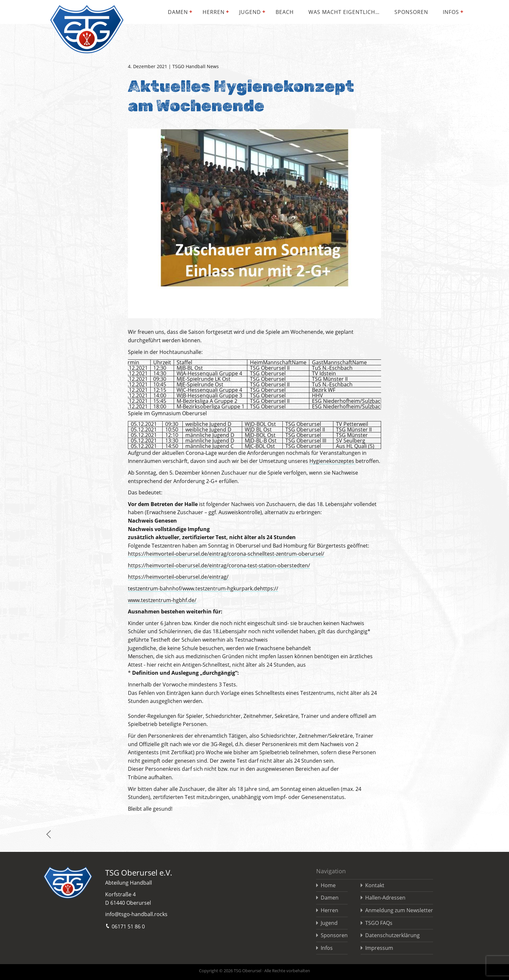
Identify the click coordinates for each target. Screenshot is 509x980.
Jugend (250, 12)
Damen (178, 12)
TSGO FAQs (379, 923)
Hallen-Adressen (385, 898)
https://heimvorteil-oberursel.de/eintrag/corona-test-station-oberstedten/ (219, 565)
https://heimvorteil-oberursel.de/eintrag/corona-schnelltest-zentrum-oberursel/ (226, 554)
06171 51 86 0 (125, 926)
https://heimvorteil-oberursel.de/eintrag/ (178, 577)
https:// (269, 588)
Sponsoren (411, 12)
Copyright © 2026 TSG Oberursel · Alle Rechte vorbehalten (255, 971)
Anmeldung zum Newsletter (399, 910)
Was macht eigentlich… (344, 12)
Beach (285, 12)
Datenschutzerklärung (392, 935)
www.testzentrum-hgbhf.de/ (162, 600)
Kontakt (375, 885)
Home (328, 885)
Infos (451, 12)
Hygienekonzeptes (332, 461)
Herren (214, 12)
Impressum (379, 948)
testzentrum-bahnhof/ (155, 588)
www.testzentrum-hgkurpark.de (221, 588)
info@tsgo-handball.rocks (136, 914)
